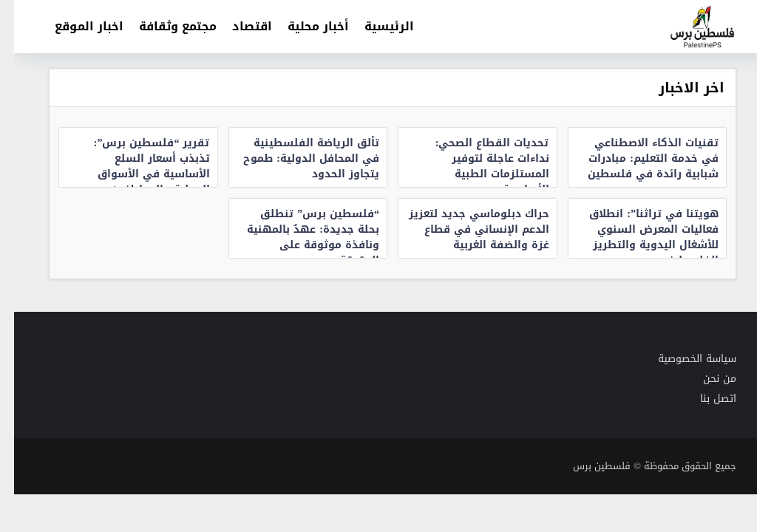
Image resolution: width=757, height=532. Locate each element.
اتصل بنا (704, 399)
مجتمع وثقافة (164, 26)
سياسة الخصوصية (683, 359)
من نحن (706, 379)
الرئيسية (375, 26)
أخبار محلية (304, 26)
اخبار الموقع (75, 26)
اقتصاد (238, 26)
